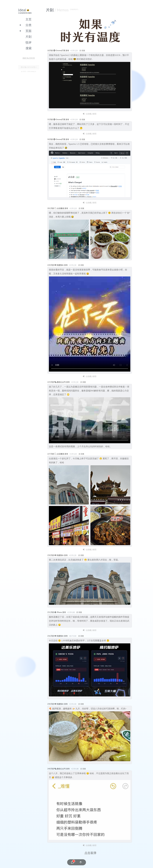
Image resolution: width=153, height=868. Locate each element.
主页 (29, 19)
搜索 (29, 48)
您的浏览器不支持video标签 (90, 324)
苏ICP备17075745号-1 (29, 67)
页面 (29, 31)
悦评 (29, 42)
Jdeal (22, 10)
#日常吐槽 (71, 612)
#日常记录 (74, 51)
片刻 (29, 37)
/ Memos (66, 10)
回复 (83, 51)
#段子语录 (73, 636)
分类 (29, 25)
